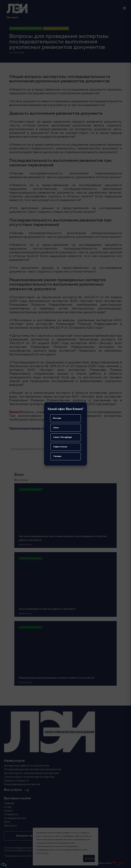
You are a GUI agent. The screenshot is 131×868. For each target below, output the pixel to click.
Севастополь (60, 447)
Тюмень (57, 456)
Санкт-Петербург (63, 437)
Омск (56, 428)
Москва (57, 418)
